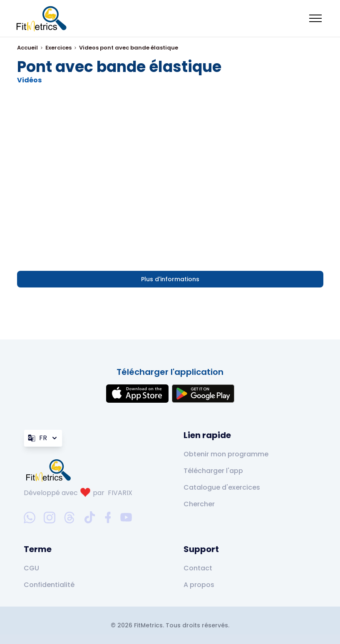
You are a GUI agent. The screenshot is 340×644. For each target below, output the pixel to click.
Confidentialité (49, 585)
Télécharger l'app (213, 471)
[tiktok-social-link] (90, 517)
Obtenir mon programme (226, 454)
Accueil (27, 48)
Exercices (58, 48)
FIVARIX (120, 493)
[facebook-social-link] (108, 518)
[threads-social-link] (69, 518)
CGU (31, 568)
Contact (198, 568)
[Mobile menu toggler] (315, 18)
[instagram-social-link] (50, 518)
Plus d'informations (170, 279)
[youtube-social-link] (126, 518)
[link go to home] (50, 470)
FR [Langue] (43, 438)
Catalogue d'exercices (222, 487)
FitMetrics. (150, 625)
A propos (199, 585)
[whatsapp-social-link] (30, 518)
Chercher (199, 504)
